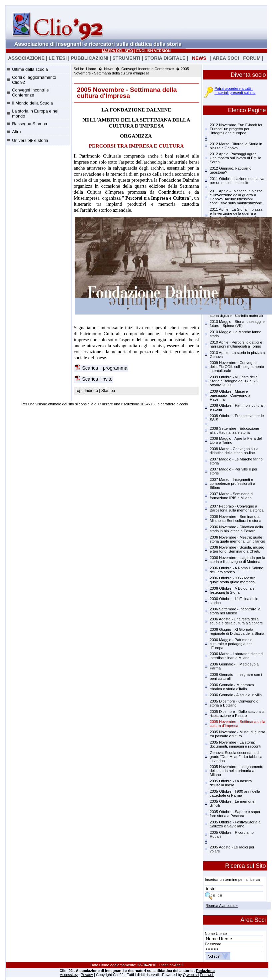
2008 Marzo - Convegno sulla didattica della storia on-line (234, 451)
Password (213, 944)
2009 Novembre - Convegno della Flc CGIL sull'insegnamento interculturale (237, 367)
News (109, 69)
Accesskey (69, 975)
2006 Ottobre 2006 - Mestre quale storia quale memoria (232, 580)
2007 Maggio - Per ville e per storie (233, 471)
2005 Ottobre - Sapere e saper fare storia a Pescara (235, 814)
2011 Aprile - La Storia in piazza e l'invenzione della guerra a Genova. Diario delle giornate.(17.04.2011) (236, 215)
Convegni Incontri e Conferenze (30, 92)
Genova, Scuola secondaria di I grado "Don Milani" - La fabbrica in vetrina (236, 757)
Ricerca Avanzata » (222, 906)
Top (79, 391)
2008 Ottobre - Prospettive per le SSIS (237, 418)
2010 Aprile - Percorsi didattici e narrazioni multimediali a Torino (236, 344)
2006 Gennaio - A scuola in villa (236, 695)
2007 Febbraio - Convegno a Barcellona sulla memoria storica (237, 508)
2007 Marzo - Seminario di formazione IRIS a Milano (231, 496)
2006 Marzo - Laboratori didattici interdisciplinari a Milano (236, 656)
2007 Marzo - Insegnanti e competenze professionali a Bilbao (232, 483)
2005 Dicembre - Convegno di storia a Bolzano (234, 703)
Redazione (205, 971)
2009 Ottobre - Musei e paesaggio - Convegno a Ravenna (230, 395)
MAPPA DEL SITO (117, 51)
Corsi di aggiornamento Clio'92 (34, 80)
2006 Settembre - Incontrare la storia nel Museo (235, 611)
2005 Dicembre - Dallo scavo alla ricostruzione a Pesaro (237, 714)
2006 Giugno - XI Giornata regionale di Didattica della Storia (237, 631)
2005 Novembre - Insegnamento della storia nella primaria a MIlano (236, 771)
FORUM (252, 58)
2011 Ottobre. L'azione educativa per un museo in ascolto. (237, 181)
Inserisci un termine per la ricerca (232, 879)
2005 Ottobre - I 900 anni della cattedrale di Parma (235, 793)
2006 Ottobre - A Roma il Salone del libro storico (236, 570)
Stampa (108, 391)
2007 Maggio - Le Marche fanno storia (236, 461)
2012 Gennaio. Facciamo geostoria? (230, 170)
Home (91, 69)
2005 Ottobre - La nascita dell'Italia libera (231, 783)
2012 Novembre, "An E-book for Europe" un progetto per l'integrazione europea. (236, 129)
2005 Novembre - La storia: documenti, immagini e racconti (235, 744)
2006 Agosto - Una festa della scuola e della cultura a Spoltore (236, 621)
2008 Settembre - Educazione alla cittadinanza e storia (234, 430)
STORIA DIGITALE (165, 58)
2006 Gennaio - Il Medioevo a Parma (234, 666)
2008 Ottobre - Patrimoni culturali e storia (237, 407)
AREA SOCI (226, 58)
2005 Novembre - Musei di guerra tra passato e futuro (237, 734)
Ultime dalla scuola (30, 69)
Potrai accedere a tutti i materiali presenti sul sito (235, 90)
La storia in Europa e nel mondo (35, 114)
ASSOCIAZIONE (26, 58)
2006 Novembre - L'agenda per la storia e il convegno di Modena (237, 560)
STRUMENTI (126, 58)
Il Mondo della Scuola (32, 103)
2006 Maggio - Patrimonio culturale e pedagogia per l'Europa (231, 644)
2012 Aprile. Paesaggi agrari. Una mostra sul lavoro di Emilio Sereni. (235, 158)
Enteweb (207, 975)
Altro (16, 132)
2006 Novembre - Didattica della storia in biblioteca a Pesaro (236, 529)
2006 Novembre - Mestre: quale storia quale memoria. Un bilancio (237, 539)
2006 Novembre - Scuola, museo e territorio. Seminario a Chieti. (237, 549)
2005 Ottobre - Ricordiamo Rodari (232, 834)
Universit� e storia (30, 140)
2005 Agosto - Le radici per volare (232, 849)
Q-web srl (191, 975)
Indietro (91, 391)
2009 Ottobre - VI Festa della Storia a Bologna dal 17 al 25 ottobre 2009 (234, 381)
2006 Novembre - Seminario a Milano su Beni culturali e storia (235, 519)
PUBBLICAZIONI (89, 58)
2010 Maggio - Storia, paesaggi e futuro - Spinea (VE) (237, 324)
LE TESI (58, 58)
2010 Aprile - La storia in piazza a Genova (237, 355)
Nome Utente (216, 934)
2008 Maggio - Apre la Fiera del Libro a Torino (236, 440)
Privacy (87, 975)
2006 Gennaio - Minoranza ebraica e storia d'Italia (232, 687)
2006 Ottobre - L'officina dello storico (234, 601)
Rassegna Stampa (29, 124)
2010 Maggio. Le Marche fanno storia (235, 334)
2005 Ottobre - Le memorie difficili (232, 803)
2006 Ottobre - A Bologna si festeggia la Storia (232, 590)
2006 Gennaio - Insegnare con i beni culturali (236, 676)
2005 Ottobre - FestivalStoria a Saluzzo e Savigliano (235, 824)
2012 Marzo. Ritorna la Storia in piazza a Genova (236, 146)
